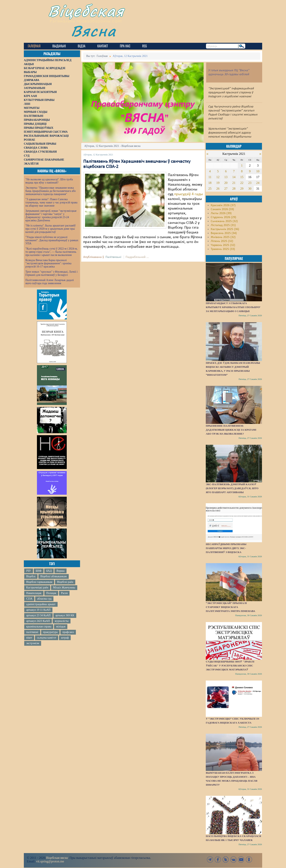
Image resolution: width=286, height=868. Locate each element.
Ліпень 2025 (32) (222, 241)
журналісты (62, 621)
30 (250, 189)
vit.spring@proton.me (50, 861)
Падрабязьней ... (137, 257)
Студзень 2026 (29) (223, 217)
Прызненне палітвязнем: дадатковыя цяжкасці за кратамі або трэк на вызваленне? (231, 430)
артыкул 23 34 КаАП (38, 615)
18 (210, 183)
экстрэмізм (33, 643)
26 (218, 189)
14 (234, 177)
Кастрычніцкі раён (37, 588)
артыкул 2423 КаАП (38, 621)
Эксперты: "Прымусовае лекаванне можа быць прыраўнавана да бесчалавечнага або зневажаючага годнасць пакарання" (51, 191)
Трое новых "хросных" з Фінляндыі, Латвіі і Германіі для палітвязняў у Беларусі (51, 273)
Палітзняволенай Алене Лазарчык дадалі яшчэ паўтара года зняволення (50, 282)
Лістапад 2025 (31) (223, 225)
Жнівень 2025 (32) (223, 237)
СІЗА (29, 599)
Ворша (60, 571)
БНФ (39, 571)
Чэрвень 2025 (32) (223, 245)
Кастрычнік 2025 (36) (225, 229)
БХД (49, 571)
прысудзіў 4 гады (188, 194)
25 (210, 189)
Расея (64, 593)
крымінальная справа (39, 627)
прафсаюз (68, 632)
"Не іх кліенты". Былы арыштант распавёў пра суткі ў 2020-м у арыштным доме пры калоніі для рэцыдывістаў (51, 229)
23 (250, 183)
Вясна (93, 31)
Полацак (51, 593)
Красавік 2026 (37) (223, 205)
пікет (29, 638)
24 (258, 183)
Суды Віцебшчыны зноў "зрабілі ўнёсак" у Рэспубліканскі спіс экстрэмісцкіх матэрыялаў (230, 666)
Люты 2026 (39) (221, 213)
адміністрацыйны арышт (41, 604)
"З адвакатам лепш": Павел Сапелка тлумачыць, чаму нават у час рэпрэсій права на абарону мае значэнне (51, 202)
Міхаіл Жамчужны (64, 588)
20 (226, 183)
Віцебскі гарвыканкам (39, 582)
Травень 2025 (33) (223, 249)
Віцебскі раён (65, 582)
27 (226, 189)
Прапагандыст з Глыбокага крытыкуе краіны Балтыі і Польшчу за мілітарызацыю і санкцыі (233, 307)
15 (242, 177)
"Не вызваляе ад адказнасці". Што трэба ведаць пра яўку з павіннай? (49, 181)
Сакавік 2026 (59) (222, 209)
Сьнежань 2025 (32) (224, 221)
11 (210, 177)
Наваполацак (34, 593)
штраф (65, 638)
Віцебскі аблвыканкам (53, 576)
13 (226, 177)
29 (242, 189)
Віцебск (31, 576)
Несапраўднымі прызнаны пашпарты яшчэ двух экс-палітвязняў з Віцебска (226, 548)
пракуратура (50, 632)
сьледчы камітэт (47, 638)
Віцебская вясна (57, 858)
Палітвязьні (113, 257)
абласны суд (44, 599)
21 (234, 183)
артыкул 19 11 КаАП (38, 610)
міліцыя (61, 627)
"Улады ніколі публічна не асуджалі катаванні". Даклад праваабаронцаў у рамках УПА (52, 240)
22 (242, 183)
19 (218, 183)
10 (258, 171)
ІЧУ (29, 571)
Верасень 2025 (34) (224, 233)
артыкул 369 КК (65, 615)
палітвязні (32, 632)
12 (218, 177)
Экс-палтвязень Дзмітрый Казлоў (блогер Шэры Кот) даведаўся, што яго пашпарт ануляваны (232, 488)
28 (234, 189)
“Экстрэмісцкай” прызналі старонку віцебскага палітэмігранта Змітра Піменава (230, 607)
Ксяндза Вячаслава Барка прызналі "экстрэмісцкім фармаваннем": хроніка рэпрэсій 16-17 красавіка (48, 263)
